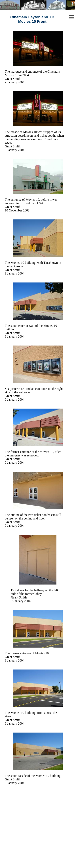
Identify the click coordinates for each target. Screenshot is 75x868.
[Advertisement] (38, 831)
